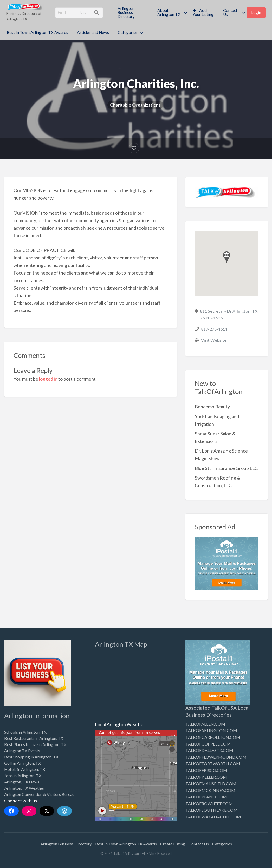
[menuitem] (133, 12)
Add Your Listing (203, 12)
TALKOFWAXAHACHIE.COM (213, 817)
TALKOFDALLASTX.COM (209, 750)
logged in (48, 379)
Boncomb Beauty (212, 407)
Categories (128, 32)
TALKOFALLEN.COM (205, 724)
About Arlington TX (169, 12)
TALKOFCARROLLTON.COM (213, 737)
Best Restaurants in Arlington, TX (34, 738)
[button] (227, 257)
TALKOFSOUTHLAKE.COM (212, 810)
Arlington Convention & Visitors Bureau (39, 794)
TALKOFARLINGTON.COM (211, 730)
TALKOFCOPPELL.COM (208, 744)
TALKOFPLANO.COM (206, 797)
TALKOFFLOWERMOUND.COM (216, 757)
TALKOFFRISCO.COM (206, 770)
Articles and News (93, 32)
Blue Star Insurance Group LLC (226, 468)
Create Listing (173, 844)
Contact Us (230, 12)
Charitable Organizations (135, 105)
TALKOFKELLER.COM (206, 777)
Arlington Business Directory (126, 12)
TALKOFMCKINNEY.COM (210, 790)
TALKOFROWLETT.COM (209, 804)
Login (256, 12)
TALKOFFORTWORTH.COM (213, 764)
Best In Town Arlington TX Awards (37, 32)
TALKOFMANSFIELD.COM (211, 784)
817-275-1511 (214, 329)
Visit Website (214, 340)
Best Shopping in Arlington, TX (31, 757)
